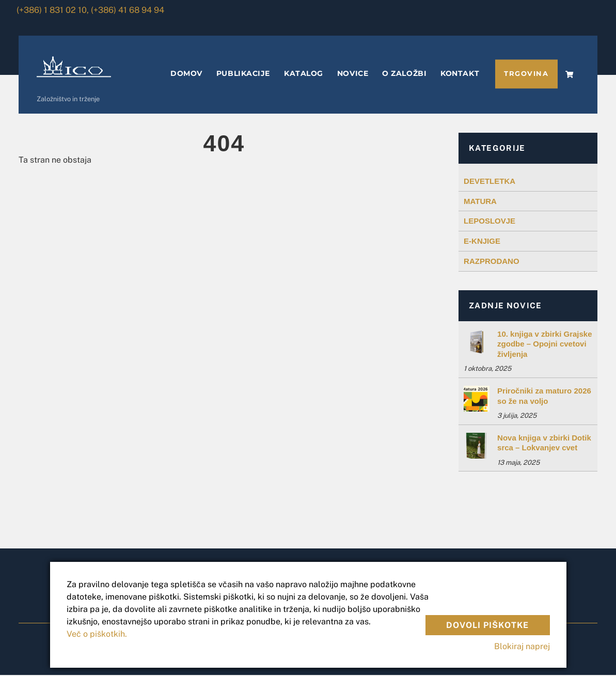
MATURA (480, 202)
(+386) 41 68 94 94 (128, 10)
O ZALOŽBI (404, 74)
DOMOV (186, 74)
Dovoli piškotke (488, 624)
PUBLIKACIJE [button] (243, 74)
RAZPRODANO (492, 262)
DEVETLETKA (489, 182)
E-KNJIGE (482, 241)
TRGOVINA (526, 75)
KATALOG (304, 74)
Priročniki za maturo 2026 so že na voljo (544, 396)
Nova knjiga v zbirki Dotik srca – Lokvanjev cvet (544, 443)
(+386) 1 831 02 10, (53, 10)
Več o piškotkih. (97, 634)
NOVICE (353, 74)
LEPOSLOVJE (489, 222)
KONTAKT (460, 74)
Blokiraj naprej (522, 646)
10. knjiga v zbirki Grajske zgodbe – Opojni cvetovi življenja (544, 344)
